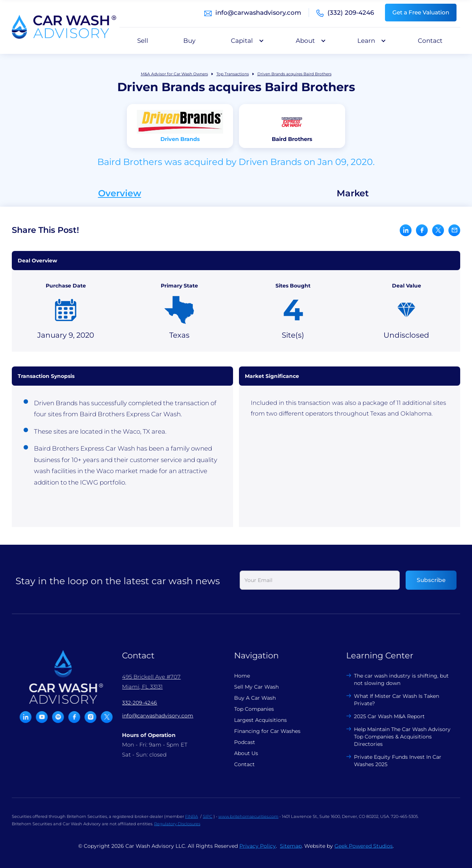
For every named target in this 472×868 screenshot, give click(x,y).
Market (353, 193)
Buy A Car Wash (251, 698)
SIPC (208, 820)
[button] (246, 41)
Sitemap (291, 850)
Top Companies (250, 709)
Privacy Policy (258, 850)
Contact (430, 41)
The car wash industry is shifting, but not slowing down (397, 679)
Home (238, 676)
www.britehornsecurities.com (248, 820)
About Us (242, 753)
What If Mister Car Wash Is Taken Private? (393, 700)
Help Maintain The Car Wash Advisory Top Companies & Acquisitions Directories (398, 737)
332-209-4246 (136, 703)
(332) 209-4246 (351, 13)
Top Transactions (233, 74)
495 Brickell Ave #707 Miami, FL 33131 (147, 682)
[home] (64, 27)
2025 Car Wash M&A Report (385, 716)
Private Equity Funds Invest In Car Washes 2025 (394, 761)
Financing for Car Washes (263, 731)
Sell (143, 41)
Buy (189, 41)
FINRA (192, 820)
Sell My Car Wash (252, 687)
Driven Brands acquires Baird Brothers (294, 74)
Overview (120, 193)
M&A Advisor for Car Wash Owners (174, 74)
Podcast (241, 742)
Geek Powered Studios (364, 850)
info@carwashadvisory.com (258, 13)
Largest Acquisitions (256, 720)
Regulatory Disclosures (177, 828)
